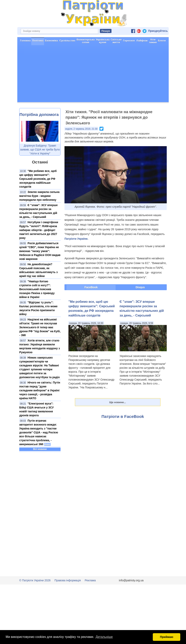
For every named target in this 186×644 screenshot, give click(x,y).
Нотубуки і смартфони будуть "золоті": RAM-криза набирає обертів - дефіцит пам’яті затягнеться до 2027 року (39, 244)
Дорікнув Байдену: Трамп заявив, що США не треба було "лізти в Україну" (40, 163)
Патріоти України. (76, 253)
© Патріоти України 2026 (35, 594)
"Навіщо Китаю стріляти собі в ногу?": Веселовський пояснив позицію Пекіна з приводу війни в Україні (37, 303)
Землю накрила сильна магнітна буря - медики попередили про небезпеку (39, 210)
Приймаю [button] (167, 637)
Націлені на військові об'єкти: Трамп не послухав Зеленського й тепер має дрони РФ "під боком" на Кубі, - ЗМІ (40, 341)
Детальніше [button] (104, 637)
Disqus (140, 301)
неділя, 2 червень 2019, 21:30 (81, 143)
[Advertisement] (93, 89)
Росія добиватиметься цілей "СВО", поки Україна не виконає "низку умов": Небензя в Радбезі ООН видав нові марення (40, 265)
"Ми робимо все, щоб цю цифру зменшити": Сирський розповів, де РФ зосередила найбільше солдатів (38, 193)
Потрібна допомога (39, 128)
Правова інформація (68, 594)
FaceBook (91, 301)
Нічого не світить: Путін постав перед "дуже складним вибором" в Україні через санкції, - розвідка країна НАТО (40, 404)
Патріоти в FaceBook (123, 430)
